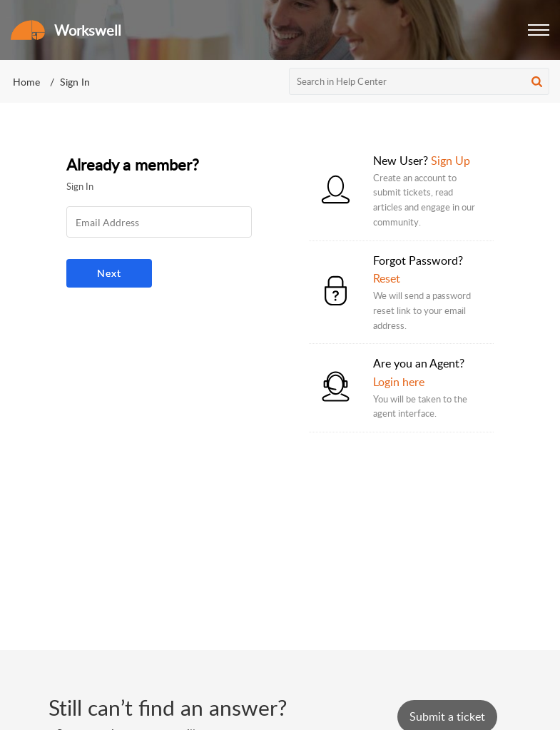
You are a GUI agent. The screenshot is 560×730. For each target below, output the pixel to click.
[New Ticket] (447, 716)
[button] (539, 30)
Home (26, 82)
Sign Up (450, 161)
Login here (399, 382)
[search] (419, 81)
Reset (387, 278)
